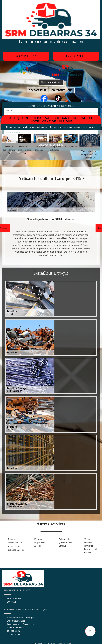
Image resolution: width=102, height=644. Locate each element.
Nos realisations (51, 82)
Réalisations (14, 599)
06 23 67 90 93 (76, 56)
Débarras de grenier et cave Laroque (65, 542)
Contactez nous (62, 90)
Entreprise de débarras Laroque (16, 548)
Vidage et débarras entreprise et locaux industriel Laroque (91, 546)
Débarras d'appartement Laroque (40, 542)
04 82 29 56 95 (26, 56)
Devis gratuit (37, 90)
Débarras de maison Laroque (15, 541)
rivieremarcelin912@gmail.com (20, 624)
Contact (11, 602)
